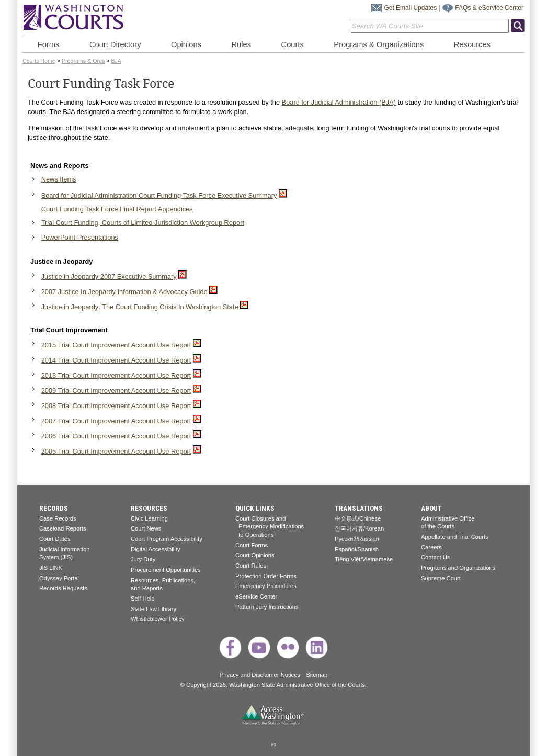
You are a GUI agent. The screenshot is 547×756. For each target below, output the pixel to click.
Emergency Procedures (266, 586)
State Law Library (153, 609)
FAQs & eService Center (489, 8)
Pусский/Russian (357, 539)
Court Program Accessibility (167, 539)
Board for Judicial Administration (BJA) (339, 102)
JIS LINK (51, 568)
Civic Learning (149, 518)
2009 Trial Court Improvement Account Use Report (116, 391)
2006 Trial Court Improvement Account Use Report (116, 436)
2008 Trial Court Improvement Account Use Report (116, 406)
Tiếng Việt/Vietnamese (364, 559)
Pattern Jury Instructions (267, 607)
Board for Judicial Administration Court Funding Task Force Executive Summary (159, 195)
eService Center (256, 596)
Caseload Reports (63, 528)
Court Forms (252, 545)
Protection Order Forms (266, 576)
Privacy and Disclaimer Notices (260, 675)
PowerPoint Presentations (80, 237)
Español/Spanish (357, 549)
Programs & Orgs (83, 61)
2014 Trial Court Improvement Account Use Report (116, 360)
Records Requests (63, 588)
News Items (59, 179)
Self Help (143, 599)
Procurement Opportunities (166, 570)
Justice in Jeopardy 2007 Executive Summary (109, 277)
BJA (116, 61)
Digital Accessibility (156, 549)
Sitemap (317, 675)
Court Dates (55, 539)
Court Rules (251, 566)
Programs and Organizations (458, 568)
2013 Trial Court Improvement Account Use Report (116, 375)
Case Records (58, 518)
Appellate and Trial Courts (455, 537)
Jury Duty (143, 559)
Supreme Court (441, 578)
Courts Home (39, 61)
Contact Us (435, 557)
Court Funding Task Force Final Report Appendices (117, 209)
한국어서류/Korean (359, 528)
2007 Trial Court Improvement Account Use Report (116, 421)
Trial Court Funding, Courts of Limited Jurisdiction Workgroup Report (143, 223)
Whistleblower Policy (158, 619)
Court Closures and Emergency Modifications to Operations (270, 527)
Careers (431, 547)
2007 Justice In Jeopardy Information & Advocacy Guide (124, 292)
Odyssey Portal (59, 578)
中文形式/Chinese (358, 518)
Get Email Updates (410, 8)
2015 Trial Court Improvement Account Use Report (116, 345)
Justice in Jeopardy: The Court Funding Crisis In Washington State (140, 307)
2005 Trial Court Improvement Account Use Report (116, 451)
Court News (146, 528)
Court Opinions (255, 555)
